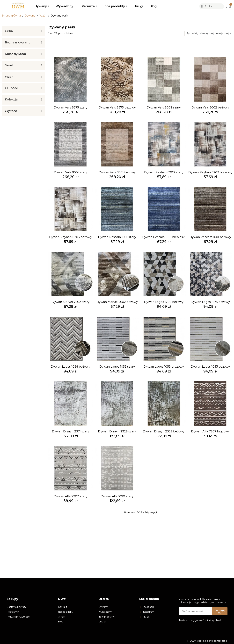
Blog (153, 6)
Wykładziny (66, 6)
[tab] (23, 31)
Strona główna (11, 16)
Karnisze (89, 6)
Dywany (42, 6)
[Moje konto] (227, 6)
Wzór (43, 16)
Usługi (138, 6)
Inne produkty (115, 6)
